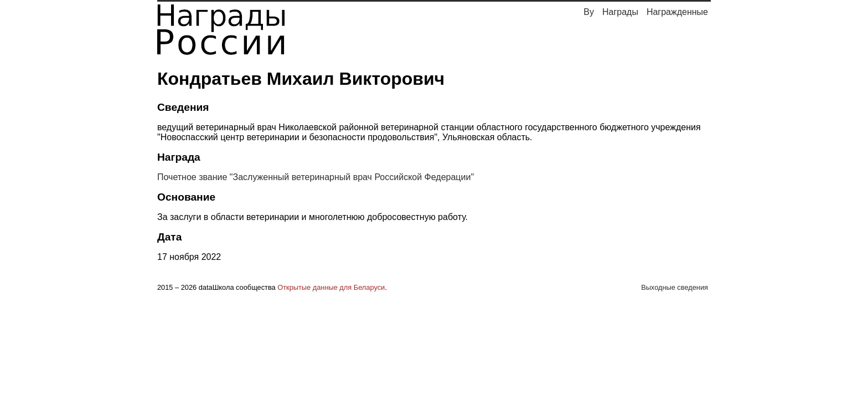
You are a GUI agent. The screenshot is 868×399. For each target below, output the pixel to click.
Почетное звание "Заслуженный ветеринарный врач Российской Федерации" (316, 177)
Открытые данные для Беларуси (331, 287)
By (589, 12)
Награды (620, 12)
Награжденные (677, 12)
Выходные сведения (675, 287)
